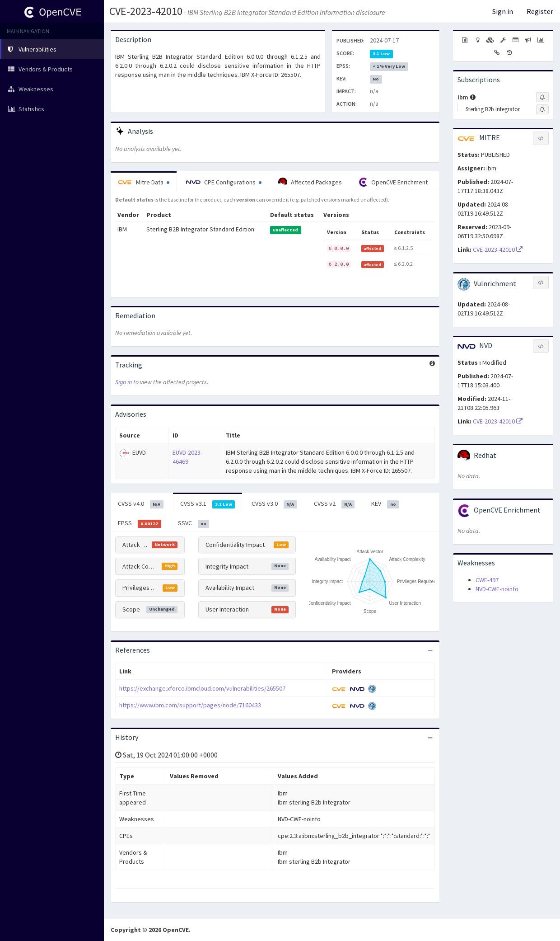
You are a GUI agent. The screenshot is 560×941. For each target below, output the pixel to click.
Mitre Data (144, 182)
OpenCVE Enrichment (393, 182)
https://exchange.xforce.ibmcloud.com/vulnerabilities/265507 (202, 688)
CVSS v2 (334, 504)
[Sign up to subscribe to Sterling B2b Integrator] (542, 109)
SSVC (194, 523)
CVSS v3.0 (274, 504)
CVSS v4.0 (141, 504)
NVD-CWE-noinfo (497, 589)
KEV (385, 504)
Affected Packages (310, 182)
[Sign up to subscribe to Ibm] (542, 97)
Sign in (503, 11)
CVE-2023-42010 (146, 11)
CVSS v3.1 (208, 504)
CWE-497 (487, 580)
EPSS (140, 523)
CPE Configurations (224, 182)
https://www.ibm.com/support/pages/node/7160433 (190, 705)
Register (540, 11)
